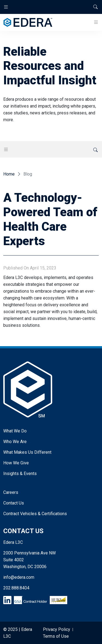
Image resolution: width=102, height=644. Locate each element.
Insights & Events (20, 474)
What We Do (15, 431)
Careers (11, 492)
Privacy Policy (57, 629)
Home (9, 174)
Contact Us (14, 503)
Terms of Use (56, 636)
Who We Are (15, 442)
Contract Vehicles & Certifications (35, 514)
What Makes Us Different (27, 452)
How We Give (16, 463)
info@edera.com (19, 577)
